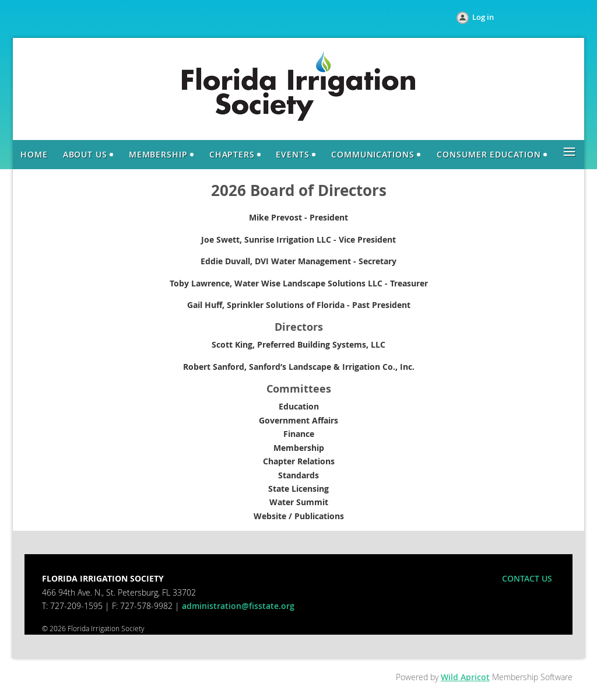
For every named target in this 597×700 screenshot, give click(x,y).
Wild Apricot (465, 677)
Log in (483, 17)
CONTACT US (527, 578)
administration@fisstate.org (238, 606)
